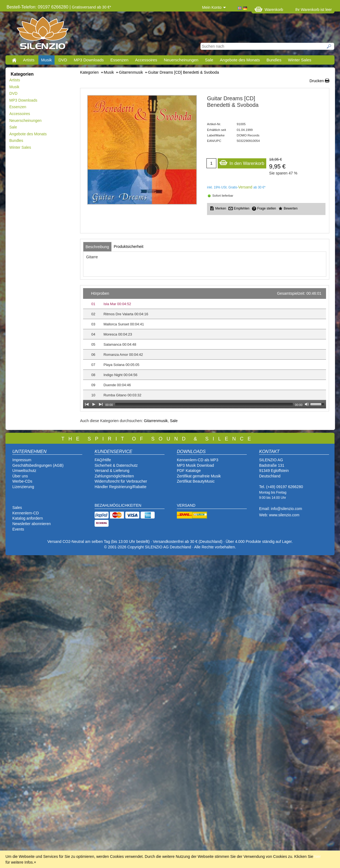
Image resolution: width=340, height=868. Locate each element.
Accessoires (146, 60)
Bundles (274, 60)
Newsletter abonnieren (32, 524)
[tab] (97, 247)
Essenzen (119, 60)
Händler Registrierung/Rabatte (121, 487)
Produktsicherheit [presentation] (129, 247)
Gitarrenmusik (156, 421)
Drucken (317, 81)
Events (18, 529)
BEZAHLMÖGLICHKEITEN (118, 505)
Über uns (20, 476)
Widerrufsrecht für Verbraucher (121, 481)
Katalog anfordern (28, 518)
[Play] (94, 404)
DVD (63, 60)
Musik (46, 60)
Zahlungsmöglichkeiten (114, 476)
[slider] (204, 404)
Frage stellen (267, 208)
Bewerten (291, 208)
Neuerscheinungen (181, 60)
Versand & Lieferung (112, 471)
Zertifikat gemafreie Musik (199, 476)
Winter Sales (300, 60)
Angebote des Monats (240, 60)
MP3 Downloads (89, 60)
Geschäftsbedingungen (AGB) (38, 465)
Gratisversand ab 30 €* (91, 7)
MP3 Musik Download (195, 465)
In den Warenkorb (242, 162)
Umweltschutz (24, 471)
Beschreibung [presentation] (97, 247)
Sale (209, 60)
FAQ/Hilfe (103, 460)
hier (317, 856)
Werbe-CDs (22, 481)
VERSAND (186, 505)
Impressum (22, 460)
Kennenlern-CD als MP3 (198, 460)
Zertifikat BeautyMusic (196, 481)
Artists (29, 60)
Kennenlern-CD (26, 513)
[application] (205, 348)
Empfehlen (242, 208)
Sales (17, 508)
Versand (245, 187)
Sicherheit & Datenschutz (116, 465)
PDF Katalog (188, 471)
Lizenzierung (23, 487)
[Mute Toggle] (307, 404)
